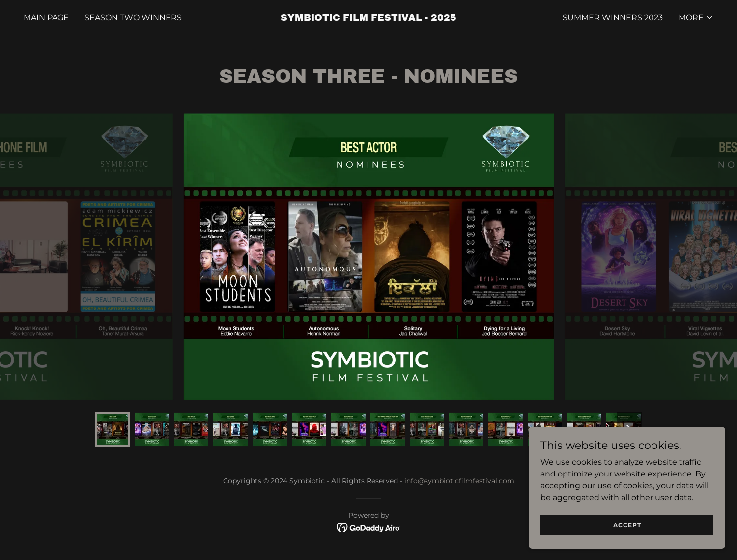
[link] (368, 18)
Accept (627, 525)
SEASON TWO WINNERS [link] (133, 17)
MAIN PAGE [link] (46, 17)
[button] (696, 18)
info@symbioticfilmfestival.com (459, 481)
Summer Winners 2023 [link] (613, 17)
